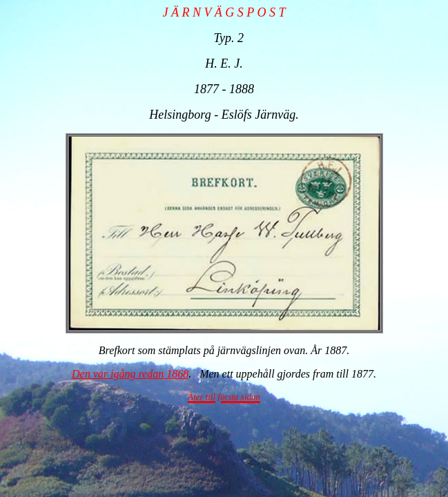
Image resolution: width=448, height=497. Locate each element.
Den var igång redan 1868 (130, 374)
